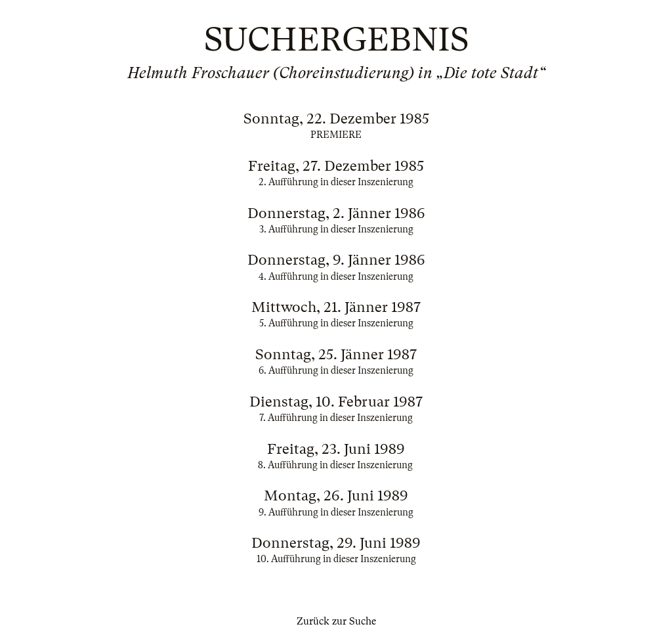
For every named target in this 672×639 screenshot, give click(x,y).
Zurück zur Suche (336, 621)
